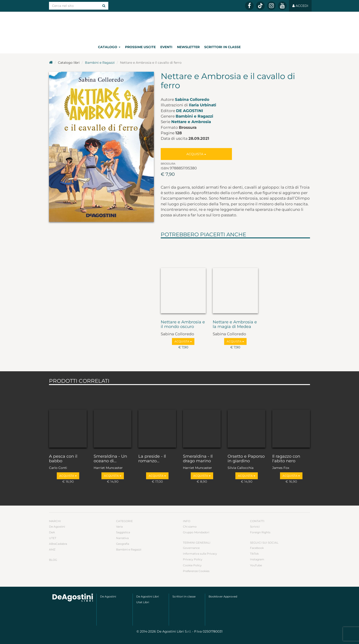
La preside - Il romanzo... (152, 459)
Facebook (257, 548)
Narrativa (122, 538)
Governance (191, 548)
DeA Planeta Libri (179, 26)
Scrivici (255, 527)
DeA (52, 532)
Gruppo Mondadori (196, 532)
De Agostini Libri (148, 596)
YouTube (256, 565)
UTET (53, 538)
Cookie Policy (192, 565)
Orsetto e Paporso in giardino (246, 459)
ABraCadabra (58, 544)
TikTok (254, 554)
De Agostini (190, 111)
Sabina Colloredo (192, 99)
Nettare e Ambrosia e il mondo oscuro (183, 325)
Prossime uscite (140, 47)
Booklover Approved (223, 596)
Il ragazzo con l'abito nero (286, 459)
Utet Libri (143, 602)
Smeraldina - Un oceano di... (110, 459)
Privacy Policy (193, 559)
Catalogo (109, 47)
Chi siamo (190, 527)
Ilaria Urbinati (203, 105)
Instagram (257, 559)
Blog (53, 560)
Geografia (123, 544)
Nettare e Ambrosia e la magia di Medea (235, 325)
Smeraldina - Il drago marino (198, 459)
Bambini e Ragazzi (100, 63)
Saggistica (123, 532)
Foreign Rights (260, 532)
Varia (119, 527)
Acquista (196, 154)
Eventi (166, 47)
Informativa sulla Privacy (200, 554)
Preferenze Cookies (196, 571)
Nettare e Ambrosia (191, 122)
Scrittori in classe (222, 47)
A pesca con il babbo (63, 459)
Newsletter (188, 47)
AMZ (52, 549)
